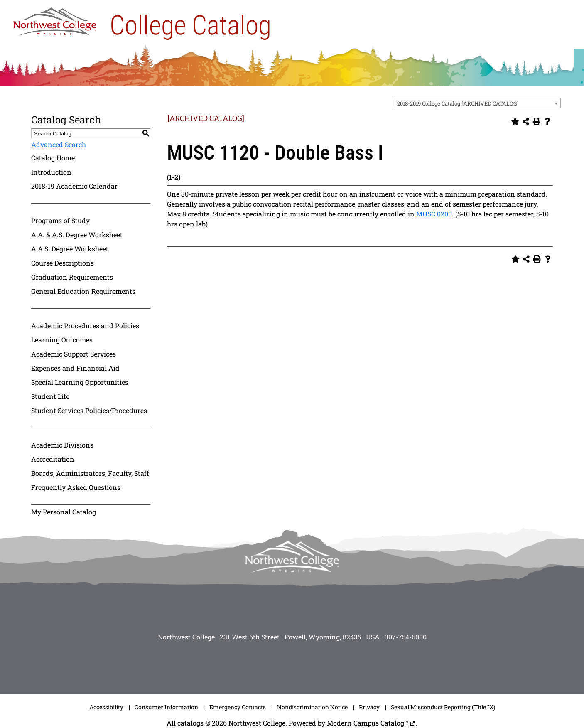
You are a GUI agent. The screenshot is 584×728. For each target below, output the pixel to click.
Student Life (50, 396)
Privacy (369, 707)
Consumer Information (166, 707)
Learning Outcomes (62, 340)
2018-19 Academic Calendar (74, 186)
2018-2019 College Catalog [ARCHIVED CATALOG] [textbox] (458, 103)
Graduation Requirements (72, 277)
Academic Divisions (62, 445)
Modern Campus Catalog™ (368, 723)
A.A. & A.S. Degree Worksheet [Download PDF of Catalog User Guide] (77, 235)
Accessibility (106, 707)
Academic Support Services (74, 354)
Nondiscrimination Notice (312, 707)
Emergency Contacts (238, 707)
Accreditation (53, 459)
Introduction (51, 172)
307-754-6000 (406, 637)
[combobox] (478, 103)
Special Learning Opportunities (80, 382)
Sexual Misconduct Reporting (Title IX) (443, 707)
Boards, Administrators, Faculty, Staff (90, 473)
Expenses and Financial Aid (75, 368)
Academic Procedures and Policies (85, 326)
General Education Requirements (83, 291)
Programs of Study (60, 220)
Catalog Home (53, 158)
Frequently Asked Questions (76, 487)
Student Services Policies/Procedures (89, 410)
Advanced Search (59, 144)
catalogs (190, 723)
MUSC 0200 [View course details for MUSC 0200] (434, 214)
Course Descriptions (63, 263)
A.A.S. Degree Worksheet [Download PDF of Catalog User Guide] (70, 249)
